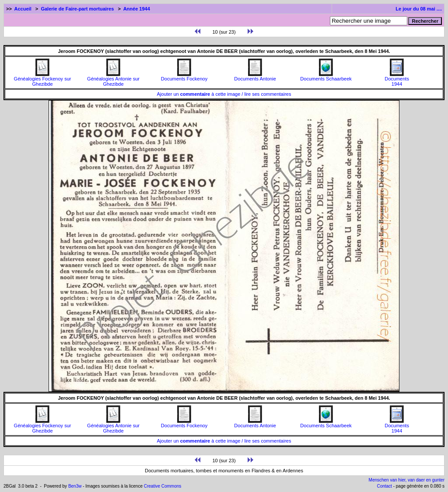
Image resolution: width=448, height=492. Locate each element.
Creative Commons (163, 486)
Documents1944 (397, 79)
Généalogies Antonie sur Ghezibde (113, 79)
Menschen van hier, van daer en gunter (407, 480)
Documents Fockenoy (184, 77)
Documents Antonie (255, 77)
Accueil (23, 9)
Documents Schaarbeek (326, 77)
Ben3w (75, 486)
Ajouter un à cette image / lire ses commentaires (224, 94)
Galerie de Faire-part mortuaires (77, 9)
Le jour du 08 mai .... (419, 9)
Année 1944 (137, 9)
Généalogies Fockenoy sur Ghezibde (43, 79)
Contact (384, 486)
